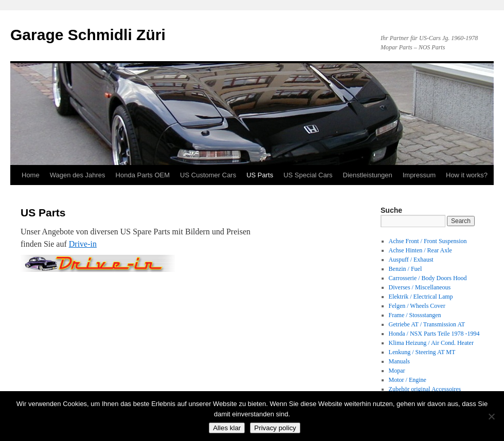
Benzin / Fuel (406, 269)
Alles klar (227, 428)
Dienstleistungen (368, 175)
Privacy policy (275, 428)
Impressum (419, 175)
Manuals (399, 361)
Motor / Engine (408, 380)
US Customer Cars (208, 175)
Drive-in (83, 244)
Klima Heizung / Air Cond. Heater (431, 343)
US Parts (260, 175)
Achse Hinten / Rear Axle (420, 250)
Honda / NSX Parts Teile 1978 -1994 (434, 334)
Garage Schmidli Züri (88, 35)
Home (31, 175)
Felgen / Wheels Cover (417, 306)
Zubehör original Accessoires (425, 389)
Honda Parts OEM (143, 175)
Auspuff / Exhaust (411, 260)
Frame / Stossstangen (415, 315)
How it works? (467, 175)
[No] (491, 416)
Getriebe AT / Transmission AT (427, 324)
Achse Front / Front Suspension (428, 241)
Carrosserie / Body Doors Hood (428, 278)
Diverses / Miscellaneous (420, 287)
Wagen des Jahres (78, 175)
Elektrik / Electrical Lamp (421, 297)
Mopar (397, 371)
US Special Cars (308, 175)
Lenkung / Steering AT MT (422, 352)
